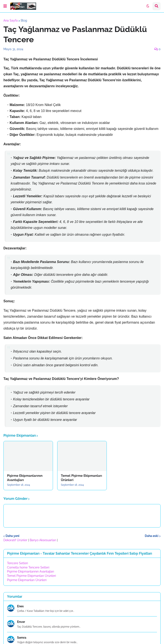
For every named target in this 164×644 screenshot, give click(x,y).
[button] (5, 6)
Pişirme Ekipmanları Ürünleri (27, 580)
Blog (24, 20)
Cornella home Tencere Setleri (28, 567)
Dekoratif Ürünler (16, 540)
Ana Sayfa (11, 20)
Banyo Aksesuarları (43, 540)
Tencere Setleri (18, 563)
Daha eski (152, 536)
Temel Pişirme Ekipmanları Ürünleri (81, 478)
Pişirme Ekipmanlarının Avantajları (25, 478)
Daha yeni (12, 536)
